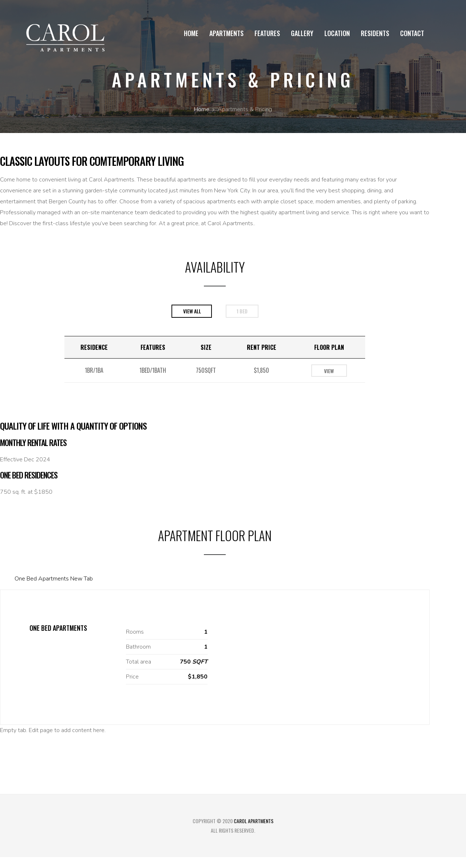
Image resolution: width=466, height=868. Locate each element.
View (329, 371)
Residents (375, 33)
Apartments (226, 33)
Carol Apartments (254, 821)
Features (267, 33)
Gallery (302, 33)
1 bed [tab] (242, 311)
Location (337, 33)
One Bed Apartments (42, 579)
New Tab (82, 579)
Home (191, 33)
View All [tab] (192, 311)
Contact (412, 33)
